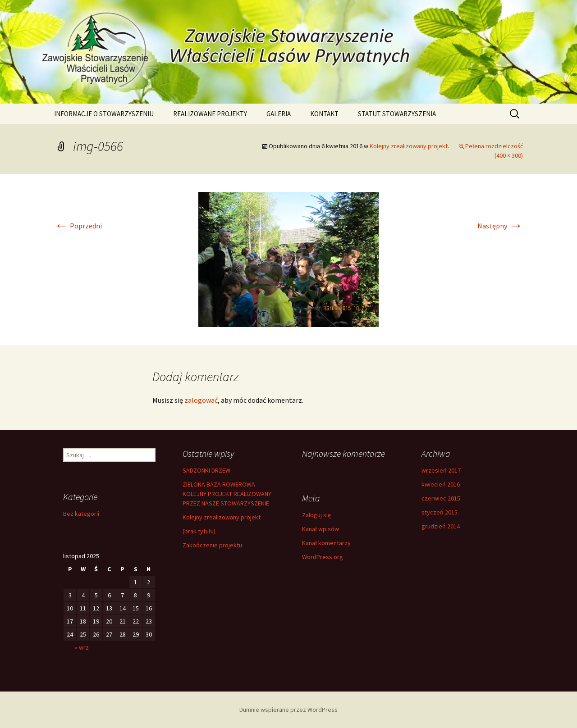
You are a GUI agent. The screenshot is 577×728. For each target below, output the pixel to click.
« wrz (82, 647)
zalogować (201, 400)
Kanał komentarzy (326, 543)
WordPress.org (323, 557)
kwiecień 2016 (441, 484)
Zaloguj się (316, 515)
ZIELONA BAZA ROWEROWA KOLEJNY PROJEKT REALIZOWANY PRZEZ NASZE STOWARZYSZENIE (227, 494)
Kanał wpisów (321, 529)
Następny (500, 226)
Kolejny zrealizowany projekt (409, 146)
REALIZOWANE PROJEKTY (210, 114)
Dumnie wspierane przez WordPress (288, 710)
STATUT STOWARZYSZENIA (397, 114)
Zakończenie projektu (212, 545)
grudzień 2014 (441, 526)
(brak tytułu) (199, 531)
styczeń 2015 (440, 512)
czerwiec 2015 (441, 498)
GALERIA (279, 114)
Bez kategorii (81, 514)
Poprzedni (78, 226)
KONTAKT (324, 114)
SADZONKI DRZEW (206, 470)
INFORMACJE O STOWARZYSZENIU (104, 114)
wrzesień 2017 (441, 470)
